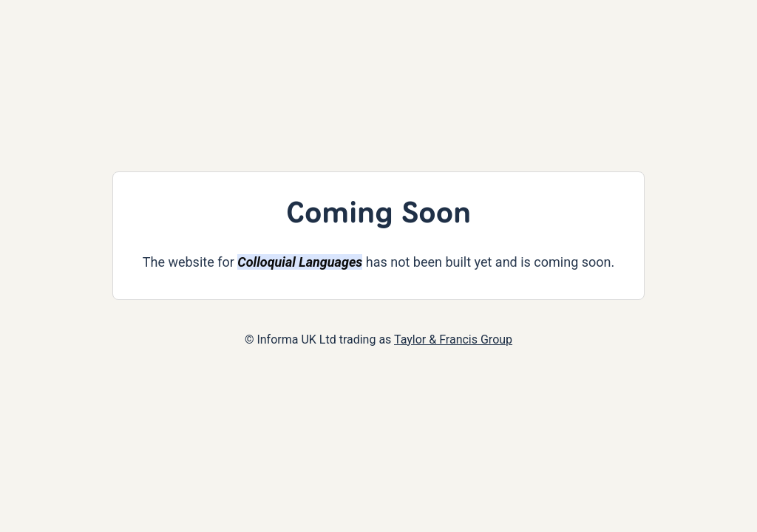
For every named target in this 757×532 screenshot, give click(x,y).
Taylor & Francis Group (453, 340)
